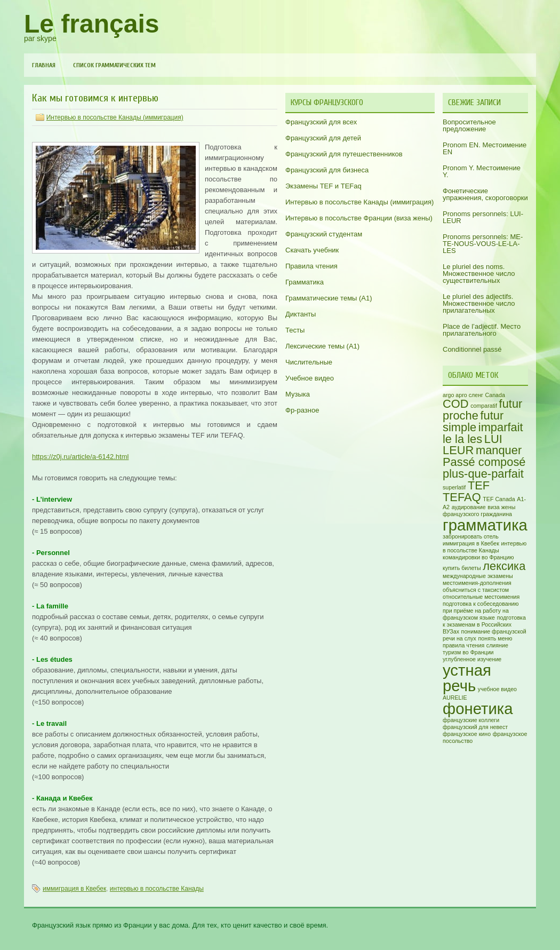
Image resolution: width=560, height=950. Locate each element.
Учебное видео (310, 378)
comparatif (484, 406)
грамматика (485, 525)
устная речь (467, 678)
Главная (44, 65)
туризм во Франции (468, 652)
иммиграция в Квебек (74, 889)
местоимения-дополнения (477, 583)
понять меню (495, 638)
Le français (91, 24)
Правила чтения (311, 266)
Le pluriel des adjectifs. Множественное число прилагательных (479, 303)
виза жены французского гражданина (479, 510)
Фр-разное (302, 410)
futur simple (473, 421)
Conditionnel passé (472, 349)
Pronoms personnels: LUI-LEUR (483, 217)
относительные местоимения (481, 597)
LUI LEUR (473, 445)
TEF (479, 485)
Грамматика (305, 282)
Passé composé (484, 462)
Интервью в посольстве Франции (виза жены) (359, 218)
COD (456, 404)
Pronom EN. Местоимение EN (485, 148)
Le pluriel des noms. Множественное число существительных (479, 274)
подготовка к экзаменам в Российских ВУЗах (484, 624)
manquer (499, 450)
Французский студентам (324, 234)
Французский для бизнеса (327, 170)
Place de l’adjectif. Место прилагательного (482, 330)
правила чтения (463, 645)
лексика (504, 566)
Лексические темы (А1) (322, 346)
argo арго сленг (463, 395)
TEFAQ (462, 497)
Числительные (309, 362)
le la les (462, 439)
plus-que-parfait (483, 474)
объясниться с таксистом (476, 590)
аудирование (469, 507)
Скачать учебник (312, 250)
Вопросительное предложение (469, 125)
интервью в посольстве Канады (157, 889)
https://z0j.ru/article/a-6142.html (80, 457)
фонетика (478, 708)
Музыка (298, 394)
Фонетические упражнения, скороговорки (485, 194)
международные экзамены (478, 576)
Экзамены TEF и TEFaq (323, 186)
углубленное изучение (472, 659)
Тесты (295, 330)
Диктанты (301, 314)
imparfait (501, 427)
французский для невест (475, 727)
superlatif (454, 487)
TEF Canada (499, 499)
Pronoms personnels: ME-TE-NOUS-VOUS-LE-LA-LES (483, 244)
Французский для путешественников (344, 154)
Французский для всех (321, 122)
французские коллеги (471, 720)
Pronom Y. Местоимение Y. (482, 171)
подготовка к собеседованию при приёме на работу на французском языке (481, 611)
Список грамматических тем (114, 65)
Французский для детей (323, 138)
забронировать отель (471, 536)
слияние (497, 645)
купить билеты (462, 568)
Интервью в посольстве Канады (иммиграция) (115, 117)
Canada (495, 395)
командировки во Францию (478, 557)
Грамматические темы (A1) (329, 298)
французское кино (467, 734)
